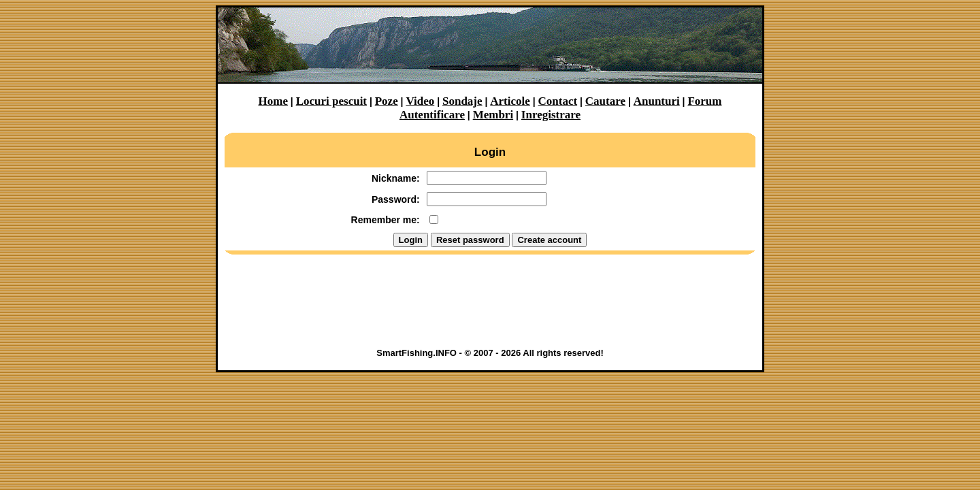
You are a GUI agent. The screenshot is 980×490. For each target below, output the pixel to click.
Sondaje (462, 101)
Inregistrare (551, 115)
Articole (510, 101)
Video (420, 101)
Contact (558, 101)
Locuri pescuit (331, 101)
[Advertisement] (490, 306)
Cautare (605, 101)
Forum (704, 101)
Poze (387, 101)
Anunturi (657, 101)
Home (273, 101)
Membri (493, 115)
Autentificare (432, 115)
